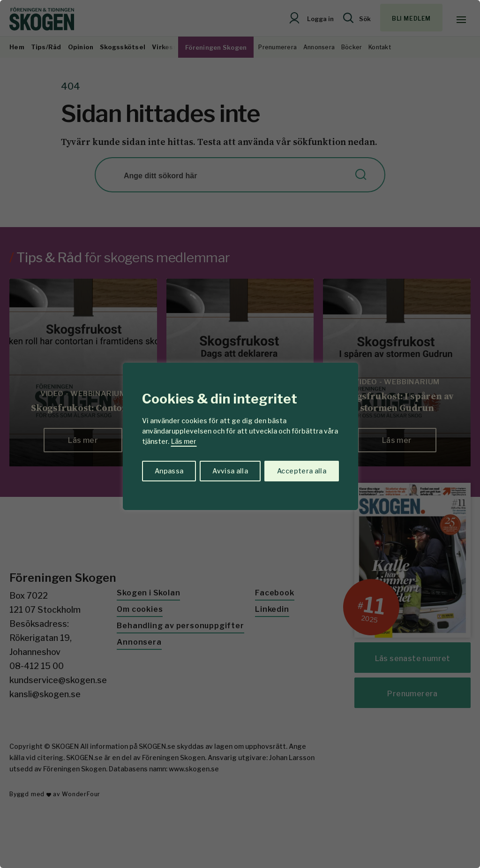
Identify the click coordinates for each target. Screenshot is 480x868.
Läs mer (184, 441)
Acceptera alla (302, 471)
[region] (240, 434)
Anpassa (169, 471)
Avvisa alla (230, 471)
